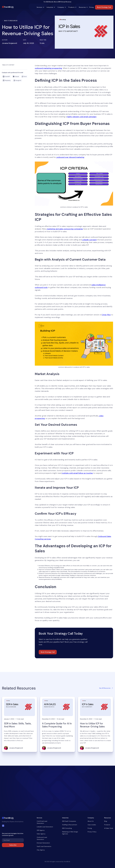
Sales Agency (41, 834)
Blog (106, 821)
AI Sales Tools (109, 828)
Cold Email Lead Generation (42, 822)
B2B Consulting (67, 828)
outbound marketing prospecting (48, 68)
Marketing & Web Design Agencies (70, 833)
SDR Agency (41, 830)
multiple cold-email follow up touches (77, 473)
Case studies (92, 825)
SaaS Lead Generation (44, 846)
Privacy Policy (92, 832)
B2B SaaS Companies (69, 821)
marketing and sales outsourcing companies (65, 229)
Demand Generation (43, 843)
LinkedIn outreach (89, 240)
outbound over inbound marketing (70, 157)
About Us (91, 821)
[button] (40, 7)
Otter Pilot (106, 315)
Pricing (91, 7)
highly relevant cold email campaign (82, 117)
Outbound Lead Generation (42, 838)
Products (107, 825)
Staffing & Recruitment (70, 825)
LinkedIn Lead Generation (45, 827)
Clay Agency (41, 850)
